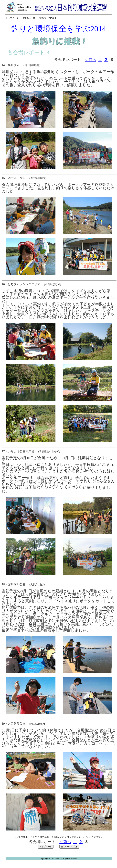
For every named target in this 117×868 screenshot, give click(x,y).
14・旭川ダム (11, 65)
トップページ (12, 18)
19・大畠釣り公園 (14, 724)
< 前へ (90, 60)
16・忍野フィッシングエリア (21, 284)
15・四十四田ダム (14, 178)
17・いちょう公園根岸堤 (18, 451)
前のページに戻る (48, 18)
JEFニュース (29, 18)
